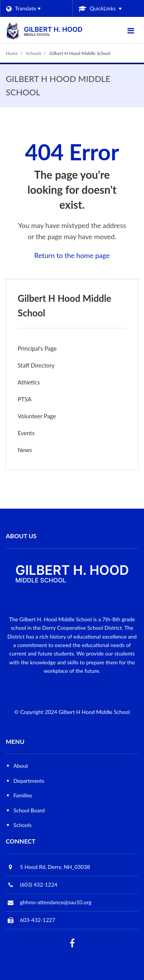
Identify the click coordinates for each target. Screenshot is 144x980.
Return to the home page (72, 255)
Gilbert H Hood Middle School (80, 53)
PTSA (35, 401)
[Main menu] (131, 30)
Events (26, 433)
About (21, 766)
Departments (29, 781)
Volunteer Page (37, 416)
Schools (34, 53)
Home (12, 53)
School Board (29, 810)
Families (23, 795)
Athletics (29, 382)
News (35, 452)
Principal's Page (37, 348)
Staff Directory (36, 365)
